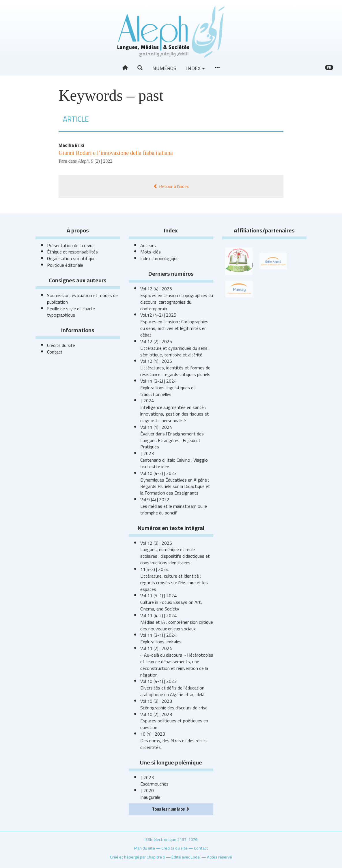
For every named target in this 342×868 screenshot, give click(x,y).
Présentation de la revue (71, 245)
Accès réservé (219, 857)
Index (195, 68)
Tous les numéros (171, 809)
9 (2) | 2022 (102, 161)
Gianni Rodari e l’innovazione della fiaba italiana (116, 153)
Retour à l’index (171, 186)
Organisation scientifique (71, 258)
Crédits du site (61, 345)
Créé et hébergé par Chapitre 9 (138, 857)
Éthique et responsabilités (72, 252)
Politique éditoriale (65, 265)
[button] (140, 68)
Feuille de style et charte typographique (71, 312)
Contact (55, 352)
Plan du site (145, 848)
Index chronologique (159, 258)
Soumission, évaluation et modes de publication (82, 299)
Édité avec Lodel (186, 857)
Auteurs (148, 245)
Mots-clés (151, 252)
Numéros (164, 68)
